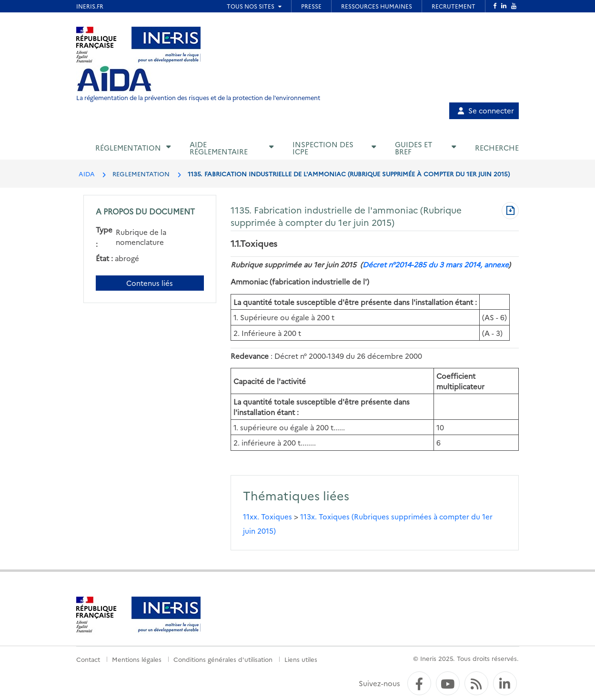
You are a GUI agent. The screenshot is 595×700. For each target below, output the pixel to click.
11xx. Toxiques (267, 516)
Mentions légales (137, 659)
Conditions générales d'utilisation (223, 659)
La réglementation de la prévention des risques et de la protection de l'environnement (198, 97)
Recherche (497, 147)
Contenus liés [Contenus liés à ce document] (150, 283)
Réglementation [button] (128, 147)
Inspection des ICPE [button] (323, 148)
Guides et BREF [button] (413, 148)
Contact (88, 659)
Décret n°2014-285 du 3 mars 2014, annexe (435, 264)
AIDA (87, 173)
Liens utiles (301, 659)
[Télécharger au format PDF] (510, 212)
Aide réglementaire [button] (219, 148)
